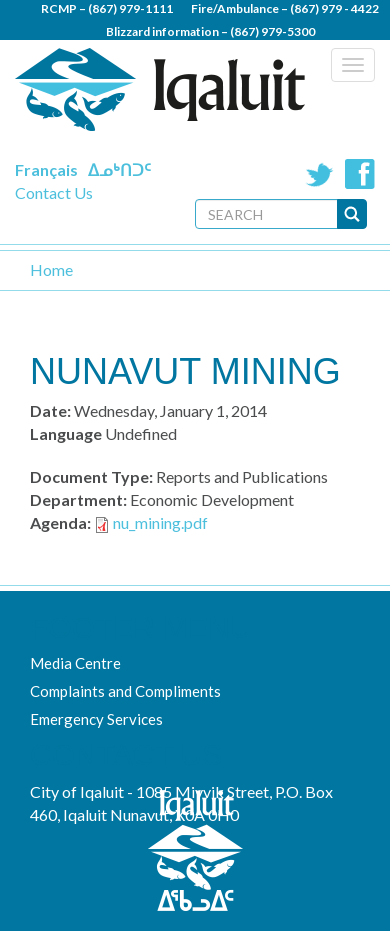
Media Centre (75, 663)
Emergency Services (96, 719)
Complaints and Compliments (125, 691)
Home (51, 269)
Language (66, 433)
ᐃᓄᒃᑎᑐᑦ (119, 169)
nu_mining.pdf (160, 522)
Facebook (360, 174)
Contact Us (54, 192)
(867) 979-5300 (272, 31)
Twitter (320, 174)
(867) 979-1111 (130, 8)
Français (46, 169)
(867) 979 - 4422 (334, 8)
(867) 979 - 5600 (252, 54)
